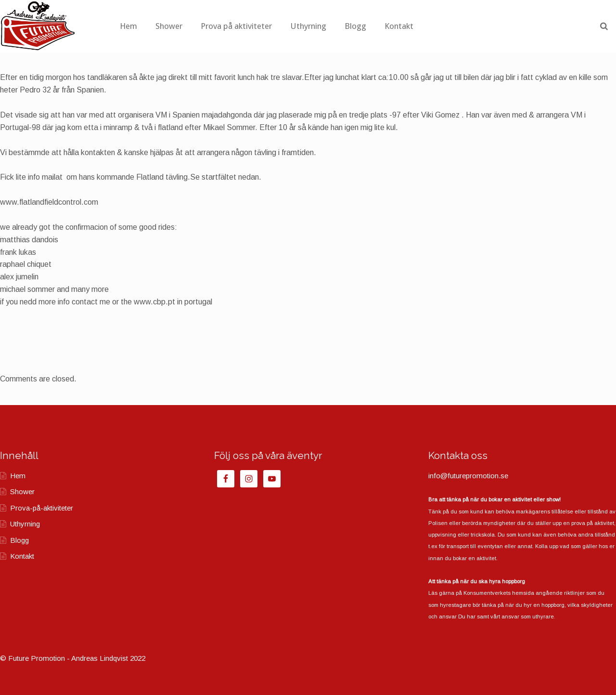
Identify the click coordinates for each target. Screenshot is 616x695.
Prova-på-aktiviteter (42, 508)
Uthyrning (360, 26)
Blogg (407, 26)
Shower (221, 26)
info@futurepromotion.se (468, 476)
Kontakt (451, 26)
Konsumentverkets (487, 593)
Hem (180, 26)
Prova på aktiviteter (288, 26)
